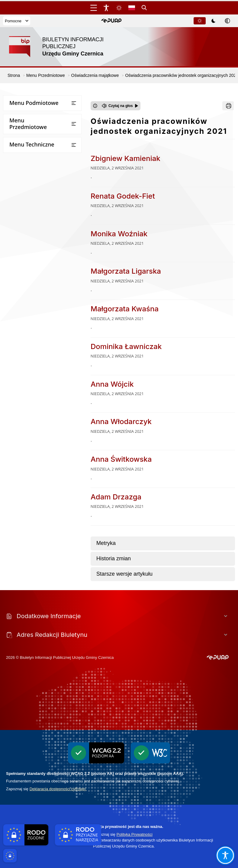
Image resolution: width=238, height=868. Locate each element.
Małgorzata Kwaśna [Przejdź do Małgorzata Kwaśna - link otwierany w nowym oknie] (125, 309)
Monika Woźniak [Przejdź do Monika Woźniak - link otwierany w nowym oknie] (119, 234)
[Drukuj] (228, 106)
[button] (111, 21)
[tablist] (214, 21)
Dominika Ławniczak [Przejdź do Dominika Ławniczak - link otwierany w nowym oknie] (126, 346)
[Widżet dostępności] (106, 8)
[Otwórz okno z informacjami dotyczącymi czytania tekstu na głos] (95, 106)
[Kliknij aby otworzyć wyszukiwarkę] (144, 8)
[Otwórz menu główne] (94, 8)
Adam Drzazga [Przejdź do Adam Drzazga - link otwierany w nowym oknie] (116, 497)
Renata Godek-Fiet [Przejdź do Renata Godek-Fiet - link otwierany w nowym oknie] (123, 196)
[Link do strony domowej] (62, 47)
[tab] (200, 21)
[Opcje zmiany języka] (132, 8)
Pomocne (17, 21)
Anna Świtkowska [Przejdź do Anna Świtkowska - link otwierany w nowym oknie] (121, 459)
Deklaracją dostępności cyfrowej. (58, 789)
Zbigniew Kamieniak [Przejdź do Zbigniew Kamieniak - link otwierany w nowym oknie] (125, 158)
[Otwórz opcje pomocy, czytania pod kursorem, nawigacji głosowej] (225, 855)
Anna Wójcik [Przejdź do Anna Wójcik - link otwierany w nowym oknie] (112, 384)
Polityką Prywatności (135, 834)
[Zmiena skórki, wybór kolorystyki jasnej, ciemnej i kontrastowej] (119, 8)
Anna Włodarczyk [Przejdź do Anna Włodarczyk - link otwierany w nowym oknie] (121, 421)
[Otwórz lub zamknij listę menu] (74, 103)
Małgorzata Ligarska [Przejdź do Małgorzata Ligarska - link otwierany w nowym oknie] (126, 271)
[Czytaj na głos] (120, 106)
